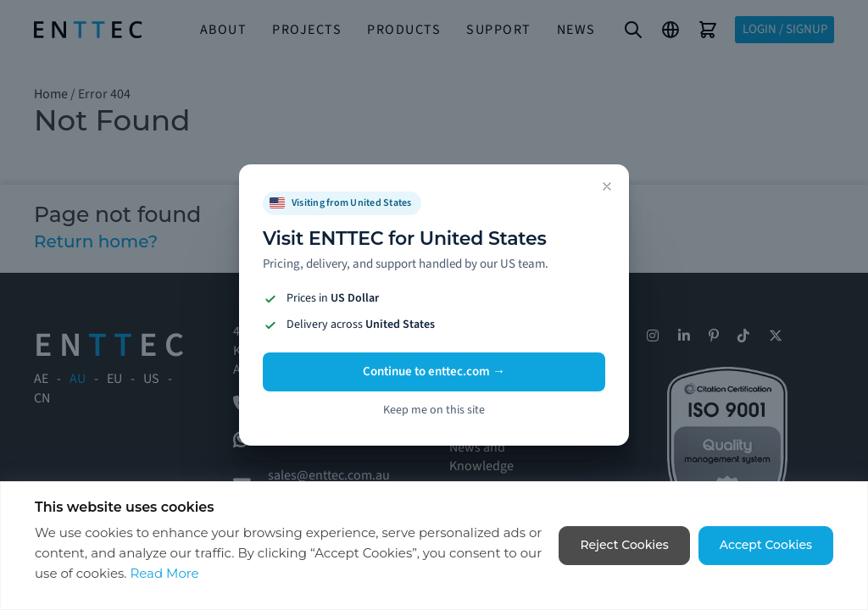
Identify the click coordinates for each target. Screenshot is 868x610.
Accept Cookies (766, 545)
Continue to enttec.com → (434, 372)
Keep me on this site (434, 410)
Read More (164, 573)
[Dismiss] (607, 186)
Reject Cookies (624, 545)
